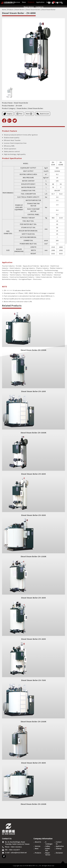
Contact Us (40, 7)
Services (17, 2)
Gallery (48, 846)
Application (40, 2)
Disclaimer (59, 853)
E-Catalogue (49, 843)
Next (29, 114)
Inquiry (8, 114)
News (24, 2)
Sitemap (59, 848)
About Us (38, 842)
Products (31, 2)
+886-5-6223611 (16, 847)
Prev (19, 114)
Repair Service (29, 7)
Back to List (43, 114)
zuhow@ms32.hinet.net (19, 853)
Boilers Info (48, 849)
